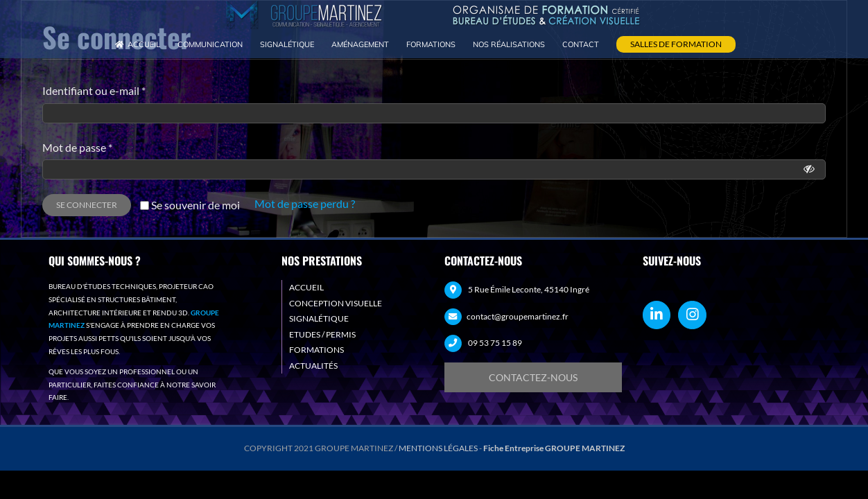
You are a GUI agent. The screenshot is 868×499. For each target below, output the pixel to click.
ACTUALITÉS (313, 366)
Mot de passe (77, 147)
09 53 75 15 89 (495, 343)
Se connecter (87, 205)
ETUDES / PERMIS (322, 334)
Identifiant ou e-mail (94, 90)
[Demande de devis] (533, 377)
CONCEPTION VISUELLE (336, 303)
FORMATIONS (316, 350)
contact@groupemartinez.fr (518, 316)
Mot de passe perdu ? (305, 203)
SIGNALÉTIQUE (319, 318)
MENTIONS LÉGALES (438, 448)
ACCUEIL (306, 287)
